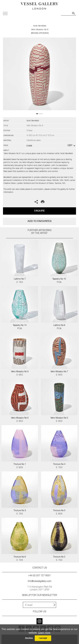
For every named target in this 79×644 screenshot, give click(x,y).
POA (59, 282)
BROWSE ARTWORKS (40, 33)
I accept (43, 638)
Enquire (40, 211)
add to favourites (39, 221)
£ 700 (20, 560)
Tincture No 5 (59, 511)
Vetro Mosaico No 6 (20, 418)
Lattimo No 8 (59, 325)
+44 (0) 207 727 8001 (39, 576)
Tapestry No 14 (20, 325)
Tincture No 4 (59, 464)
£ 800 (20, 468)
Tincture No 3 (20, 511)
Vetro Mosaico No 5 (59, 418)
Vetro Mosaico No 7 (59, 372)
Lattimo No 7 (20, 279)
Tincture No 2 (59, 557)
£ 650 (20, 375)
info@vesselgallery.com (40, 581)
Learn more (44, 633)
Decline (29, 638)
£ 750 (20, 282)
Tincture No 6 (20, 557)
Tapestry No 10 (59, 279)
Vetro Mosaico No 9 (20, 372)
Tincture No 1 (20, 464)
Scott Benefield (40, 26)
